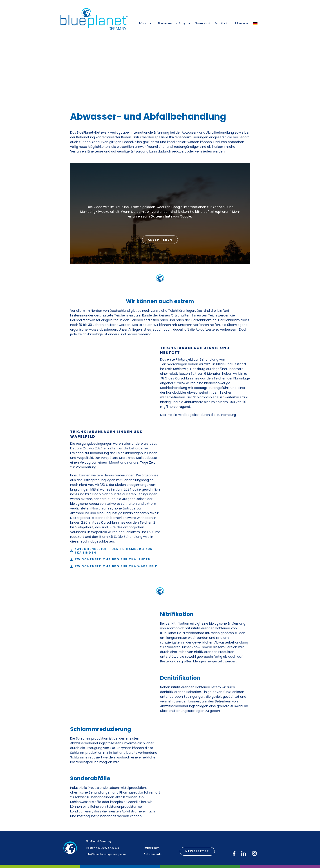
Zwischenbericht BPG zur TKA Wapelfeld (116, 566)
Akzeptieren (160, 239)
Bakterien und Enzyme (174, 23)
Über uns (242, 23)
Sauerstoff (203, 23)
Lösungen (146, 23)
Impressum (152, 848)
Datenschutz (161, 216)
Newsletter (197, 851)
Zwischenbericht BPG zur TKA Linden (113, 559)
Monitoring (223, 23)
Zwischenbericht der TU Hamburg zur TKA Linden (114, 551)
